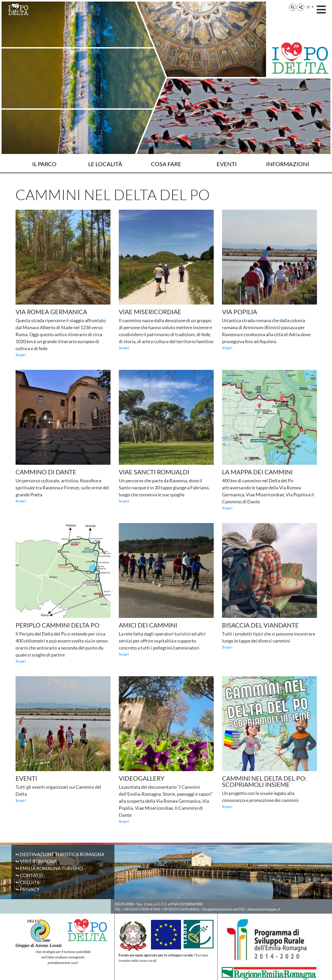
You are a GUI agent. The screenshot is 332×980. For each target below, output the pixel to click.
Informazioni (288, 164)
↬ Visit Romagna (36, 861)
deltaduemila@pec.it (264, 909)
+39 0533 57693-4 (137, 909)
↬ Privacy (27, 889)
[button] (293, 7)
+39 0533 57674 (175, 909)
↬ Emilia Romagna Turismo (49, 868)
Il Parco (44, 164)
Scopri (21, 355)
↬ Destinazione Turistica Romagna (60, 854)
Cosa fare (166, 164)
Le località (105, 164)
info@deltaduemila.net (220, 909)
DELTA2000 (124, 904)
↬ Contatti (29, 875)
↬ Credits (27, 882)
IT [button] (309, 7)
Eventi (227, 164)
